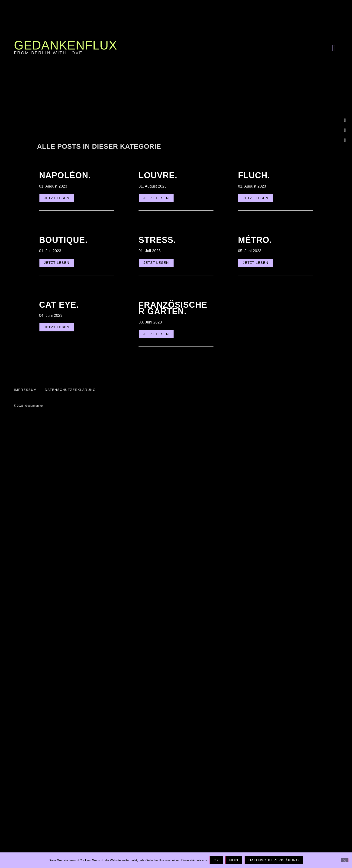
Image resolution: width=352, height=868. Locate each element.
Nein (234, 860)
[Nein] (345, 860)
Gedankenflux (66, 45)
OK (217, 860)
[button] (334, 48)
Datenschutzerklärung (72, 393)
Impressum (25, 393)
